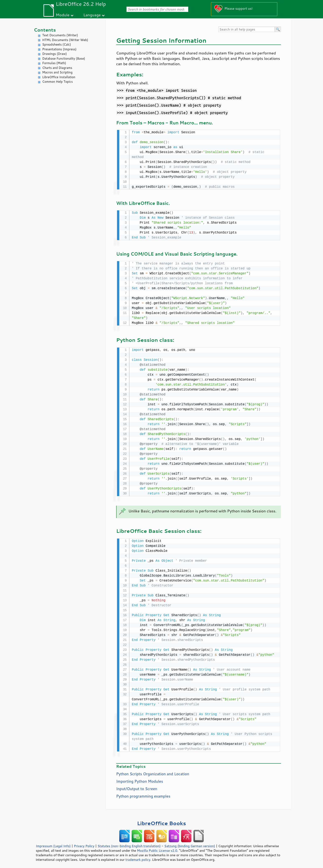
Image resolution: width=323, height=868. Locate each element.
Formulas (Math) (54, 63)
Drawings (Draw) (54, 54)
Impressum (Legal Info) (53, 844)
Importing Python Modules (140, 779)
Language (92, 15)
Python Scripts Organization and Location (153, 772)
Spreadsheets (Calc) (57, 44)
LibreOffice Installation (59, 77)
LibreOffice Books (161, 821)
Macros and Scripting (57, 72)
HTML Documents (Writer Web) (65, 40)
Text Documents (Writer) (60, 35)
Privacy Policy (84, 844)
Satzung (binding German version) (190, 844)
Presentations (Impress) (59, 49)
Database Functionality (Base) (64, 58)
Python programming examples (143, 794)
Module (63, 15)
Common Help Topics (57, 82)
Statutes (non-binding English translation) (129, 844)
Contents (45, 30)
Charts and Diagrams (57, 68)
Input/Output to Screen (137, 787)
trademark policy (138, 857)
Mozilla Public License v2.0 (157, 848)
